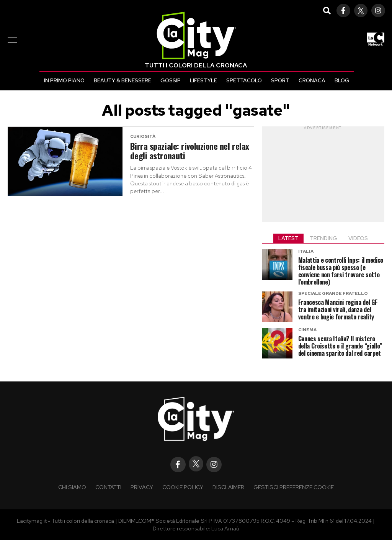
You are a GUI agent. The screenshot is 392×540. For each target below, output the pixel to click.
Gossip (171, 80)
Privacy (142, 487)
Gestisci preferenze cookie (294, 487)
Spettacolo (244, 80)
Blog (342, 80)
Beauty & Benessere (122, 80)
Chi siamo (72, 487)
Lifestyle (203, 80)
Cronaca (312, 80)
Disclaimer (228, 487)
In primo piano (64, 80)
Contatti (108, 487)
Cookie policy (183, 487)
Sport (280, 80)
